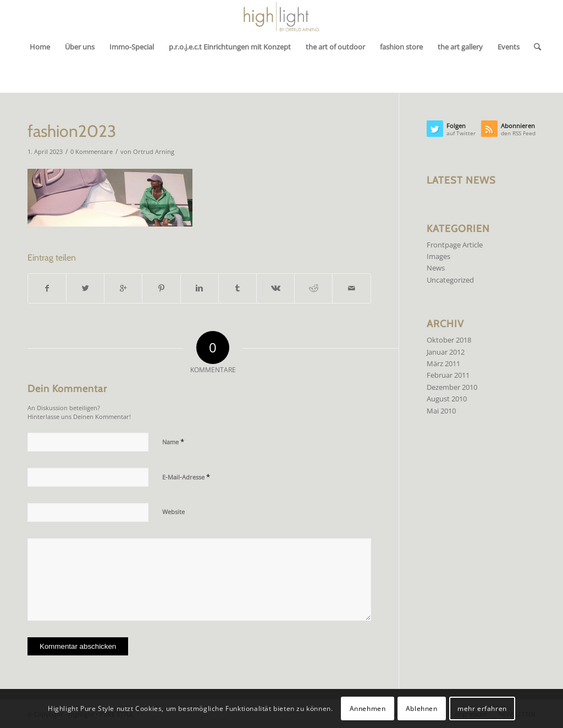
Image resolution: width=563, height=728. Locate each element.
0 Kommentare (92, 152)
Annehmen (368, 708)
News (436, 268)
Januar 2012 (446, 352)
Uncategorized (450, 280)
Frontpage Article (455, 245)
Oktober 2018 (449, 340)
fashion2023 (72, 131)
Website (173, 512)
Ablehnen (422, 708)
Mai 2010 (441, 411)
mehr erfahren (482, 708)
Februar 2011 (448, 375)
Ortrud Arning (154, 152)
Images (438, 256)
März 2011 (443, 363)
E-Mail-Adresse (186, 477)
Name (173, 442)
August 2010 (447, 399)
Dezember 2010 (452, 387)
